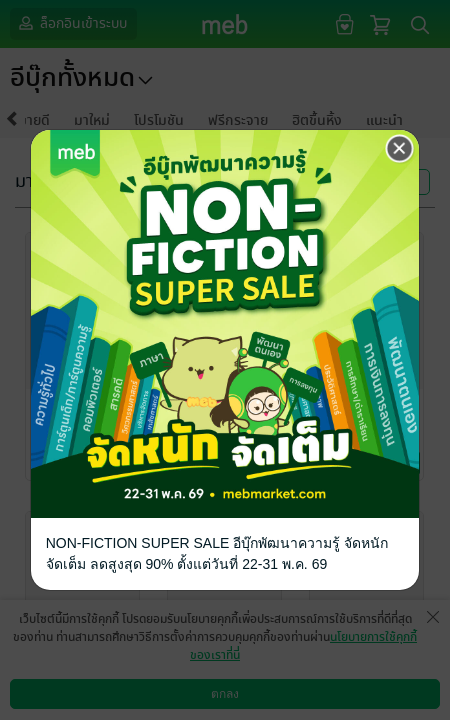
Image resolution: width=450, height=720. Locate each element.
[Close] (400, 149)
